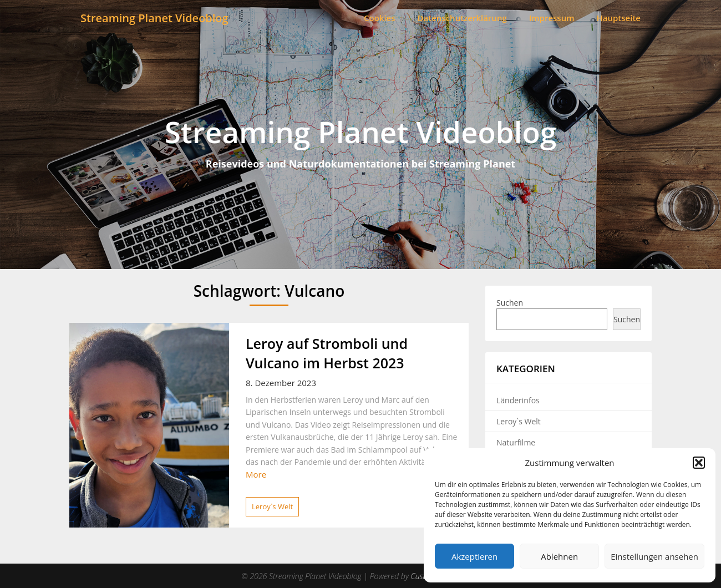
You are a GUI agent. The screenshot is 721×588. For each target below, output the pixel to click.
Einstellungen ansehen (654, 556)
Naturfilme (516, 442)
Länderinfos (518, 400)
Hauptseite (619, 18)
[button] (699, 463)
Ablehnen (559, 556)
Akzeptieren (474, 556)
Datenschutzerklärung (462, 18)
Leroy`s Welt (272, 506)
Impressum (552, 18)
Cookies (380, 18)
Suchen (510, 303)
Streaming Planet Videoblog (154, 18)
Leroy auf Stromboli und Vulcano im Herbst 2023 (327, 353)
